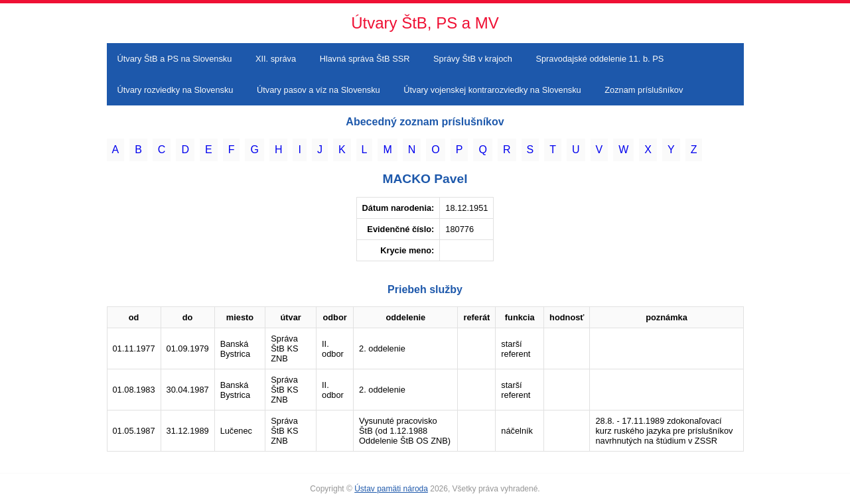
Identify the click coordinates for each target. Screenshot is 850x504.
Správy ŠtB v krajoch (473, 59)
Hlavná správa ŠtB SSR (365, 59)
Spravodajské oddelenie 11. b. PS (600, 59)
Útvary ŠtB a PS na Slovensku (175, 59)
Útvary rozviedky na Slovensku (176, 90)
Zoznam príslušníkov (644, 90)
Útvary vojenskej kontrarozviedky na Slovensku (492, 90)
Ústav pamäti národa (391, 489)
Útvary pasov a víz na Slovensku (319, 90)
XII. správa (276, 59)
